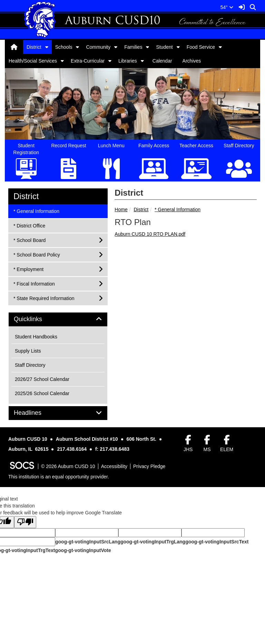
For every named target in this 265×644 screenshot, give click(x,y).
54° (227, 7)
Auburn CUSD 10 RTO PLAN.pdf (150, 234)
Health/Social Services (33, 61)
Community (98, 47)
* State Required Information (44, 298)
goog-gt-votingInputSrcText (217, 542)
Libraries (128, 61)
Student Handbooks (36, 337)
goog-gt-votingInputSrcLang (88, 542)
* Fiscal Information (34, 283)
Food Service (201, 47)
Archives (192, 61)
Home (121, 209)
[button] (47, 47)
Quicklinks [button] (36, 319)
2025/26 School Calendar (42, 393)
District (34, 47)
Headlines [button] (35, 413)
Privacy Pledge (149, 466)
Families (133, 47)
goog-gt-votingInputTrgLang (153, 542)
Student (164, 47)
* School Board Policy (37, 254)
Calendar (162, 61)
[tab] (58, 319)
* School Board (29, 240)
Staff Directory (30, 365)
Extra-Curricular (88, 61)
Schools (64, 47)
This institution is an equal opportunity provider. (59, 477)
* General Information (178, 209)
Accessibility (114, 466)
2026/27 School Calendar (42, 379)
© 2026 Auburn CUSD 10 (68, 466)
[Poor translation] (25, 522)
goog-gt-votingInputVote (83, 550)
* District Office (29, 225)
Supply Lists (28, 351)
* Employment (28, 269)
